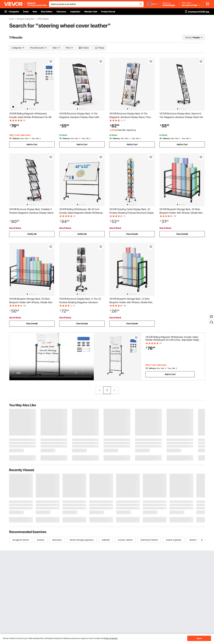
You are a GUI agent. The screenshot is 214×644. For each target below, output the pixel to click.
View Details (132, 234)
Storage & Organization (26, 19)
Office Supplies (43, 19)
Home (12, 19)
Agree (199, 638)
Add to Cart (32, 144)
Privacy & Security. (111, 638)
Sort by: (189, 37)
